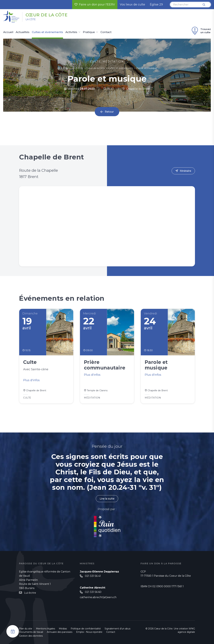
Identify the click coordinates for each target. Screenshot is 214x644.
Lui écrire (30, 593)
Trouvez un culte (201, 31)
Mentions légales (46, 629)
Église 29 (156, 4)
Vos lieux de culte (132, 4)
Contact (106, 32)
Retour (109, 112)
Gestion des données (31, 636)
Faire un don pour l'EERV (95, 4)
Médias (63, 629)
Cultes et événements (47, 32)
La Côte (31, 19)
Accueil (8, 32)
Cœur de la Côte (47, 15)
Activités (71, 32)
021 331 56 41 (93, 576)
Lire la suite (107, 499)
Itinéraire (185, 171)
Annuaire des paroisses (60, 632)
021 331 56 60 (93, 592)
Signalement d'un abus (117, 629)
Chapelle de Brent (136, 89)
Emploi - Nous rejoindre (89, 632)
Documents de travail (31, 632)
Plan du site (26, 629)
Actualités (23, 32)
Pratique (89, 32)
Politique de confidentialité (86, 629)
